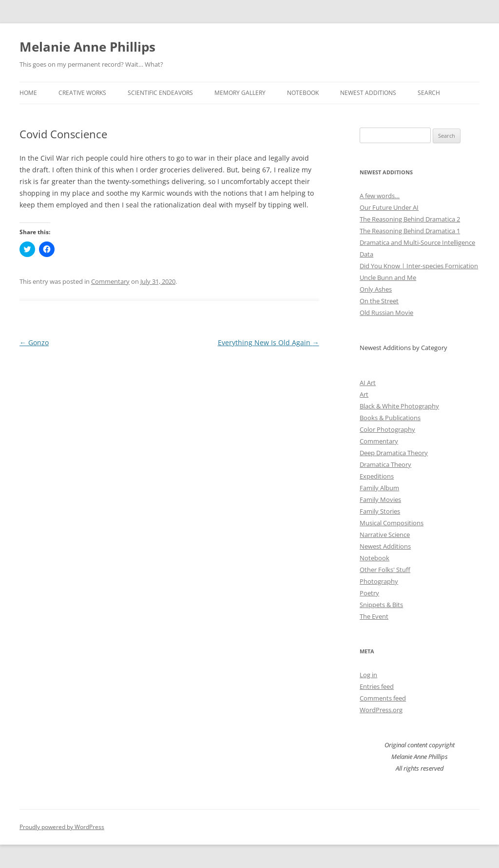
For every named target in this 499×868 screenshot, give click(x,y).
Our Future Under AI (389, 207)
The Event (374, 616)
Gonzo (34, 342)
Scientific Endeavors (160, 93)
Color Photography (387, 429)
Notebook (303, 93)
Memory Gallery (240, 93)
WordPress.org (381, 710)
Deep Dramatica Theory (394, 453)
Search (429, 93)
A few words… (380, 196)
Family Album (379, 488)
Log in (368, 675)
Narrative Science (385, 535)
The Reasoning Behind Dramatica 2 (410, 219)
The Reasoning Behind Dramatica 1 (410, 231)
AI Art (368, 383)
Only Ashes (376, 289)
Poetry (369, 593)
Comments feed (383, 698)
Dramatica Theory (385, 464)
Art (364, 394)
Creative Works (82, 93)
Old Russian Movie (386, 313)
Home (28, 93)
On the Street (379, 301)
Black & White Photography (399, 406)
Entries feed (377, 686)
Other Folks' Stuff (385, 570)
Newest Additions (368, 93)
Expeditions (377, 476)
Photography (379, 581)
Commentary (110, 281)
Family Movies (380, 499)
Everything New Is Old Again (269, 342)
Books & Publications (390, 418)
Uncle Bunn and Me (388, 277)
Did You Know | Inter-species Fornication (419, 266)
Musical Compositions (392, 523)
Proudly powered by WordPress (62, 827)
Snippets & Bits (381, 605)
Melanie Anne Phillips (87, 47)
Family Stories (380, 511)
